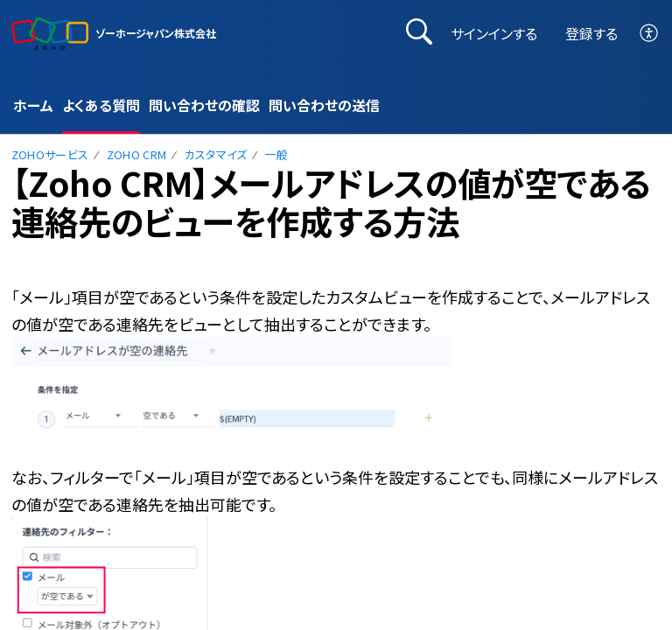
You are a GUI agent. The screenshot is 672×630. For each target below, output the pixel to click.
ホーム (33, 105)
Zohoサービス (50, 154)
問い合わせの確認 (204, 105)
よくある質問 (101, 105)
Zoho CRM (137, 154)
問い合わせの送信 (324, 105)
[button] (650, 34)
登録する (591, 33)
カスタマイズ (216, 154)
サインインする (494, 33)
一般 (277, 154)
